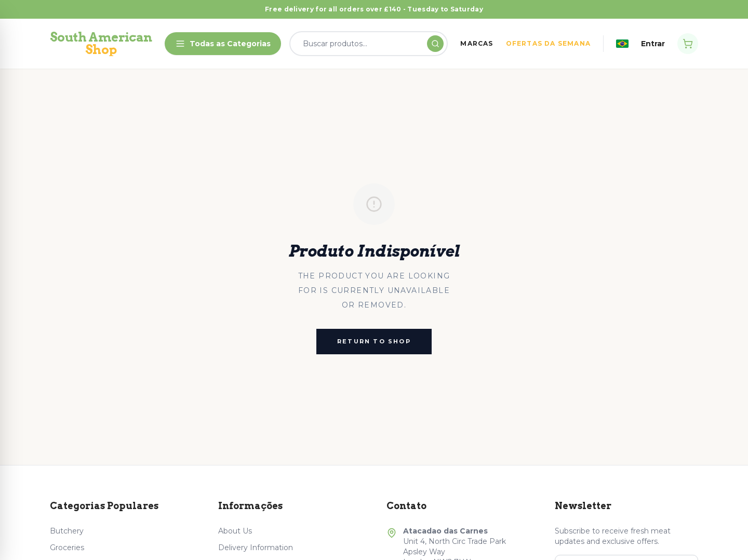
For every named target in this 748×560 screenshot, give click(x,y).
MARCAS (477, 43)
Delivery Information (256, 548)
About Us (235, 531)
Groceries (67, 548)
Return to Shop (374, 341)
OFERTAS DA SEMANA (548, 43)
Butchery (67, 531)
